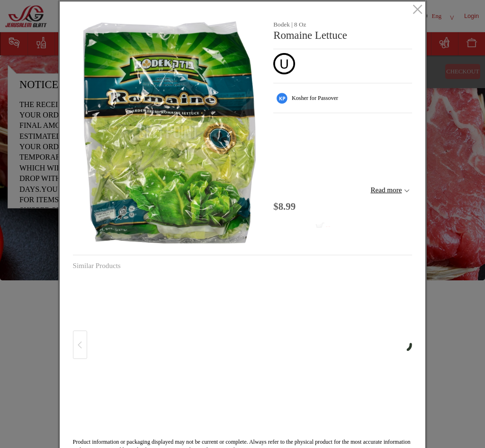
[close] (418, 10)
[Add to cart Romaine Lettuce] (305, 226)
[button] (170, 132)
